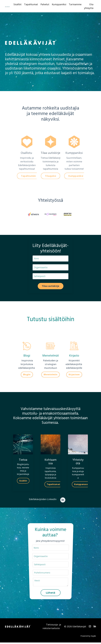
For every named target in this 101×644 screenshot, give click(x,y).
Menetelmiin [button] (51, 375)
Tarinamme (75, 4)
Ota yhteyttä (89, 6)
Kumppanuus (81, 485)
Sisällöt (18, 4)
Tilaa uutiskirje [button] (51, 287)
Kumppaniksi (59, 4)
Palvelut (45, 4)
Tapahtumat (31, 4)
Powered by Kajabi (88, 637)
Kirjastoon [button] (74, 375)
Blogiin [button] (27, 375)
